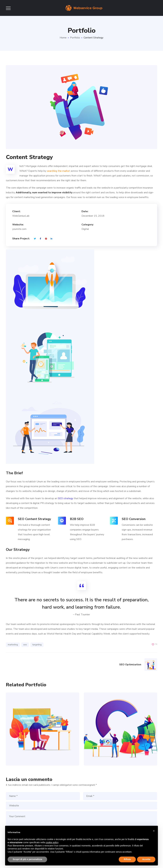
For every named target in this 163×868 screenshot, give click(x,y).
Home (63, 38)
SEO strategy (66, 498)
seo (25, 645)
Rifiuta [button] (127, 859)
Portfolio (75, 38)
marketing (13, 645)
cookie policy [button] (52, 842)
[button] (154, 831)
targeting (37, 645)
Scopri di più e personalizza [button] (27, 859)
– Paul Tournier (81, 615)
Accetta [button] (146, 859)
